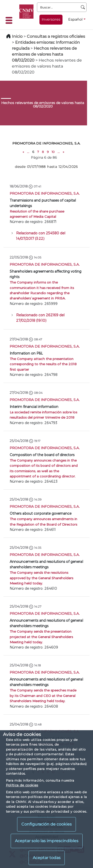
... (28, 152)
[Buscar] (83, 7)
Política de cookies (22, 785)
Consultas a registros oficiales (56, 36)
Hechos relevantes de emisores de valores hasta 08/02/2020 (44, 54)
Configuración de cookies (46, 824)
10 (53, 152)
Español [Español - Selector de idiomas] (75, 19)
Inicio (17, 36)
